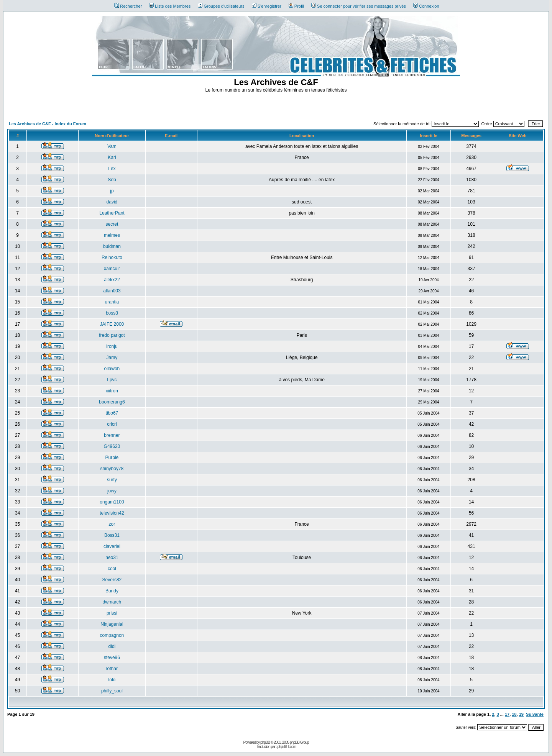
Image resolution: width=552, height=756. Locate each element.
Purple (112, 458)
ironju (112, 346)
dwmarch (112, 602)
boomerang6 (112, 402)
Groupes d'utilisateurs (221, 6)
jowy (112, 491)
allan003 (112, 291)
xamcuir (112, 269)
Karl (112, 157)
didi (112, 646)
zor (112, 524)
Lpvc (112, 380)
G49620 (112, 446)
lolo (112, 680)
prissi (112, 613)
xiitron (112, 391)
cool (112, 569)
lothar (112, 669)
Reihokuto (112, 257)
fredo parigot (112, 335)
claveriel (112, 546)
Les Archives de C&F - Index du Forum (48, 124)
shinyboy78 (112, 469)
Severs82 (112, 580)
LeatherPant (112, 213)
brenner (112, 435)
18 (514, 714)
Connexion (426, 6)
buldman (112, 246)
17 (507, 714)
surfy (112, 480)
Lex (112, 169)
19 (521, 714)
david (112, 202)
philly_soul (112, 691)
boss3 (112, 313)
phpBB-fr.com (287, 747)
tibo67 (112, 413)
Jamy (112, 358)
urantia (112, 302)
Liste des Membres (170, 6)
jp (112, 191)
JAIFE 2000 (112, 324)
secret (112, 224)
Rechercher (128, 6)
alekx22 (112, 280)
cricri (112, 424)
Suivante (535, 714)
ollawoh (112, 369)
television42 (112, 513)
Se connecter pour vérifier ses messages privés (359, 6)
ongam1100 (112, 502)
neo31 (112, 558)
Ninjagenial (112, 624)
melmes (112, 235)
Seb (112, 180)
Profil (296, 6)
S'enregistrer (267, 6)
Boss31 (112, 535)
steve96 (112, 658)
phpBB (265, 742)
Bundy (112, 591)
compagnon (112, 635)
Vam (112, 146)
